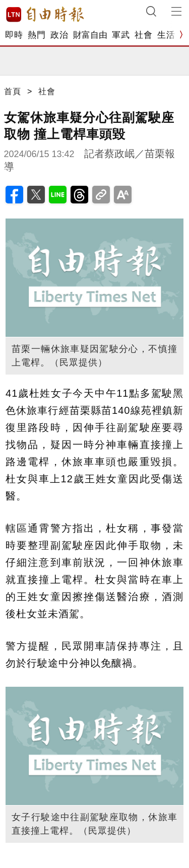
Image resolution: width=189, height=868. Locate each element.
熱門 (37, 35)
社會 (143, 35)
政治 (59, 35)
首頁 (13, 91)
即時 (14, 35)
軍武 (121, 35)
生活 (166, 35)
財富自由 (90, 35)
